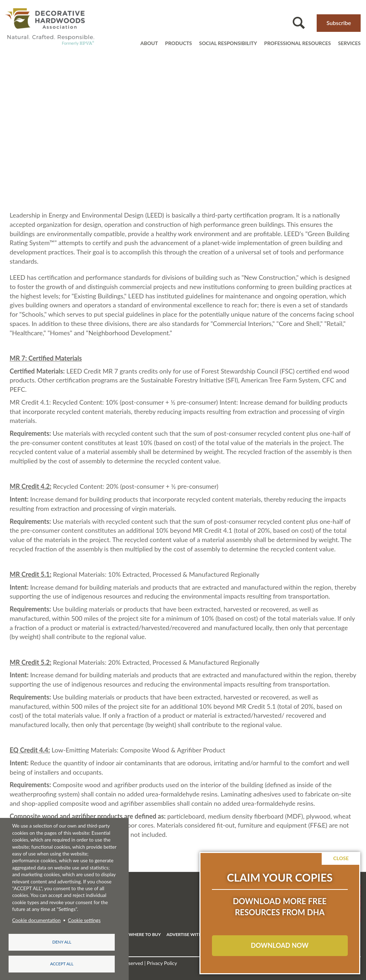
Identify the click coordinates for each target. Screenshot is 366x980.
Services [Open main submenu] (349, 43)
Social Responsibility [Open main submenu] (228, 43)
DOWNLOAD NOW (280, 945)
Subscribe (339, 23)
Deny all (62, 941)
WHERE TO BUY (145, 934)
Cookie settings (84, 919)
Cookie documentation (36, 919)
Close (341, 858)
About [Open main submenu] (149, 43)
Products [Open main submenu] (179, 43)
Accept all (62, 964)
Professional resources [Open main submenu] (298, 43)
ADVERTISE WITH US (188, 934)
